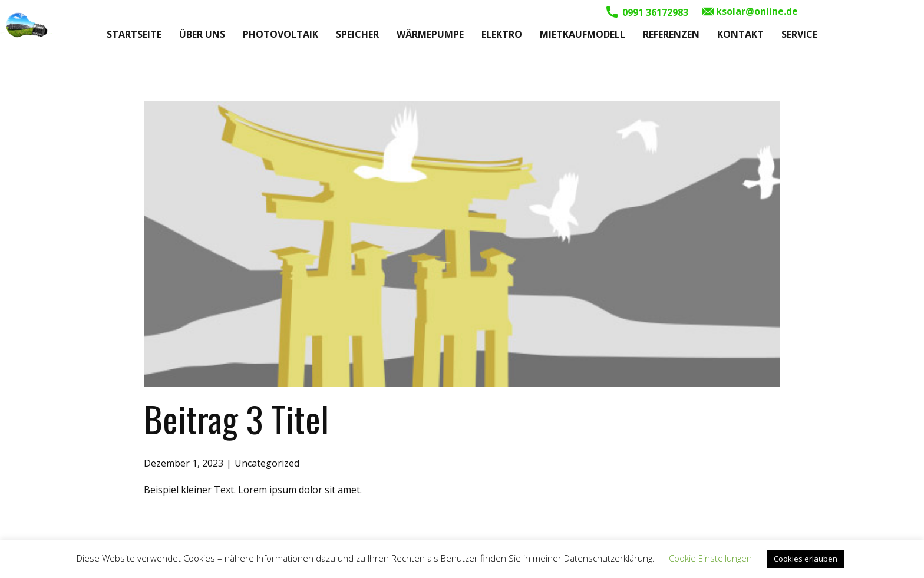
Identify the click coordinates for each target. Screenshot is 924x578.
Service (799, 34)
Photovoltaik (280, 34)
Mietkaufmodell (583, 34)
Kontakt (740, 34)
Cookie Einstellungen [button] (710, 558)
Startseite (134, 34)
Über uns (202, 34)
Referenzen (671, 34)
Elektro (502, 34)
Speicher (357, 34)
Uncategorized (267, 463)
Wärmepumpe (430, 34)
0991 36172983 (647, 12)
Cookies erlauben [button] (806, 559)
